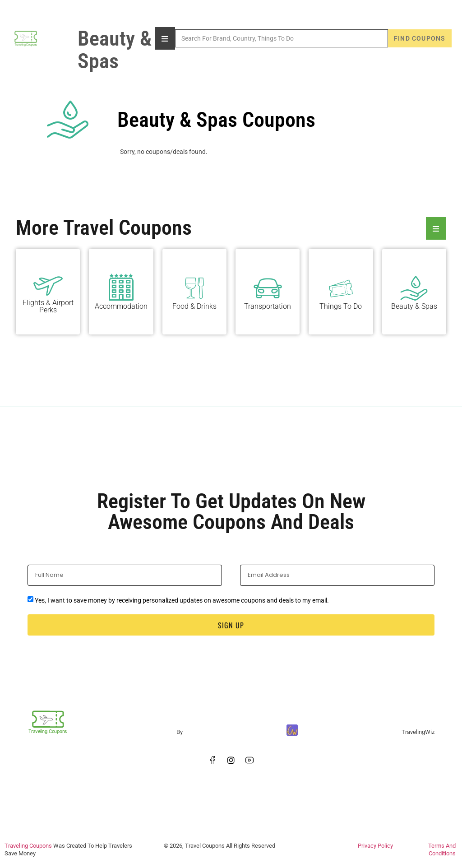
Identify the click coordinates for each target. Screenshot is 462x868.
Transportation (268, 306)
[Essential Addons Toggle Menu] (436, 228)
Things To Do (341, 306)
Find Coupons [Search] (420, 38)
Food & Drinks (194, 306)
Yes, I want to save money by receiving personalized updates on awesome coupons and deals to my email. (182, 600)
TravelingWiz (418, 732)
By (180, 732)
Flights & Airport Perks (48, 306)
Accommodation (121, 306)
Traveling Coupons (28, 846)
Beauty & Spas (414, 306)
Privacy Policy (375, 846)
